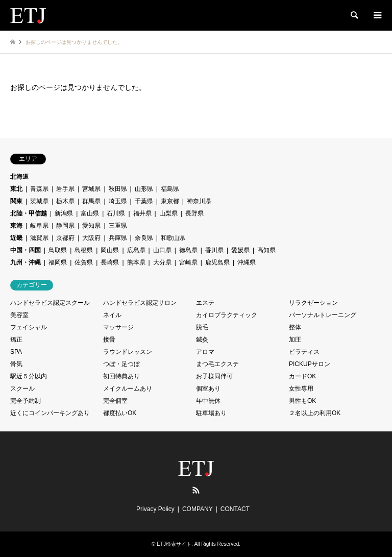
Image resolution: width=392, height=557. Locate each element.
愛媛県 (240, 250)
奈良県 (144, 238)
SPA (16, 352)
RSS (196, 490)
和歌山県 (173, 238)
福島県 (170, 189)
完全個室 (115, 401)
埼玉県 (118, 201)
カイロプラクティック (227, 315)
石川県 (116, 213)
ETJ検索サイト (174, 544)
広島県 (136, 250)
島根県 (84, 250)
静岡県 (65, 226)
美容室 (19, 315)
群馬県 (91, 201)
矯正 (16, 340)
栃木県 (65, 201)
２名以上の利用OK (315, 413)
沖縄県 (247, 262)
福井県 (142, 213)
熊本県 (136, 262)
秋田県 (118, 189)
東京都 (170, 201)
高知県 (266, 250)
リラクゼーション (313, 303)
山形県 (144, 189)
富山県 (90, 213)
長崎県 (110, 262)
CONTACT (235, 509)
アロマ (205, 352)
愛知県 (91, 226)
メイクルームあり (128, 389)
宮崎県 (188, 262)
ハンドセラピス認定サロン (140, 303)
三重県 (118, 226)
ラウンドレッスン (128, 352)
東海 (16, 226)
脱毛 (202, 327)
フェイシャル (29, 327)
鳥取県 (58, 250)
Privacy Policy (155, 509)
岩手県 (65, 189)
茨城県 (39, 201)
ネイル (112, 315)
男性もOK (302, 401)
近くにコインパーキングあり (50, 413)
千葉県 (144, 201)
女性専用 (301, 389)
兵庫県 (118, 238)
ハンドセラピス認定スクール (50, 303)
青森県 (39, 189)
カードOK (302, 376)
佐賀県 (84, 262)
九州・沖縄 (26, 262)
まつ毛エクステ (217, 364)
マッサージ (118, 327)
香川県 (214, 250)
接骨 (109, 340)
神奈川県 (199, 201)
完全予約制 (26, 401)
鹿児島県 (217, 262)
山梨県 (168, 213)
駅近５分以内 (29, 376)
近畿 (16, 238)
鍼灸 (202, 340)
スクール (22, 389)
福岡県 (58, 262)
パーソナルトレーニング (323, 315)
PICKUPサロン (310, 364)
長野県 (194, 213)
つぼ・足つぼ (121, 364)
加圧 (295, 340)
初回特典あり (121, 376)
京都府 (65, 238)
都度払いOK (120, 413)
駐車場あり (211, 413)
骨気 (16, 364)
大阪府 (91, 238)
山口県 (162, 250)
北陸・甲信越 (29, 213)
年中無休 (208, 401)
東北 (16, 189)
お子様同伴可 (214, 376)
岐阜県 (39, 226)
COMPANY (198, 509)
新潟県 (64, 213)
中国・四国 (26, 250)
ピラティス (304, 352)
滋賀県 (39, 238)
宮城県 (91, 189)
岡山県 (110, 250)
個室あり (208, 389)
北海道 (19, 177)
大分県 (162, 262)
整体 (295, 327)
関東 (16, 201)
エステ (205, 303)
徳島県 (188, 250)
